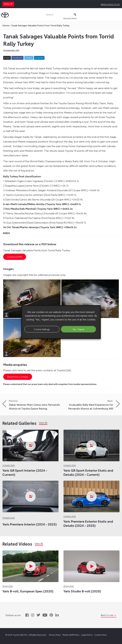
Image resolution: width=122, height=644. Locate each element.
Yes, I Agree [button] (79, 329)
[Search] (61, 15)
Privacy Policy (55, 635)
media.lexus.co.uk (110, 4)
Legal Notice (87, 635)
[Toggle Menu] (118, 14)
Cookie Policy (101, 635)
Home (6, 25)
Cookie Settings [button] (42, 329)
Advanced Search (70, 18)
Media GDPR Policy (71, 635)
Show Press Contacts (18, 377)
